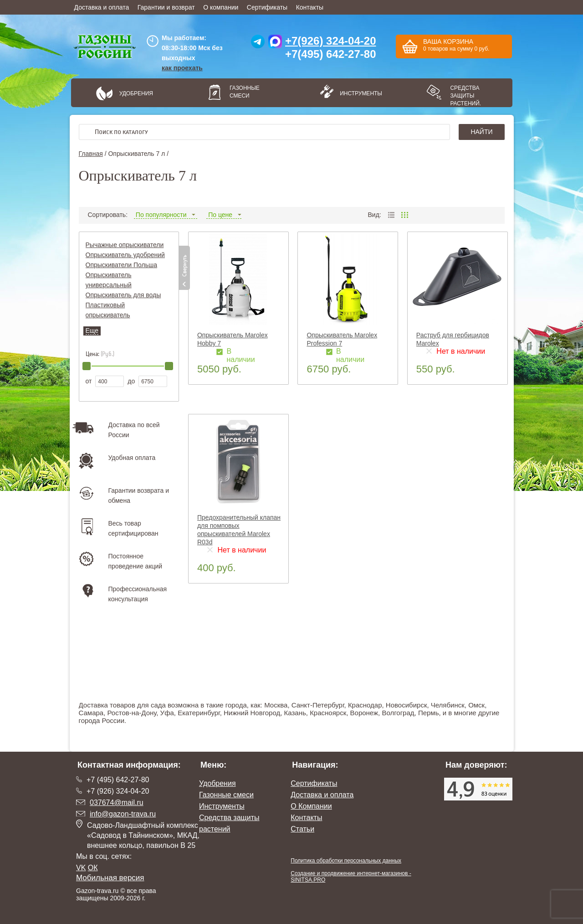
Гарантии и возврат (166, 7)
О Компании (311, 806)
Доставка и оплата (102, 7)
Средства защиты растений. (465, 96)
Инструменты (358, 93)
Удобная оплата (132, 458)
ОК (93, 868)
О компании (221, 7)
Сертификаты (267, 7)
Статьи (302, 829)
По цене (224, 215)
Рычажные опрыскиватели (125, 245)
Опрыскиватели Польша (122, 265)
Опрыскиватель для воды (123, 295)
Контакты (310, 7)
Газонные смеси (245, 92)
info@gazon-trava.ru (123, 814)
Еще (92, 330)
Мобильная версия (110, 878)
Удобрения (136, 93)
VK (81, 868)
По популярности (166, 215)
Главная (91, 154)
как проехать (182, 68)
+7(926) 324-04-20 (330, 41)
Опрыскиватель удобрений (125, 255)
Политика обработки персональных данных (346, 861)
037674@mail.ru (117, 803)
